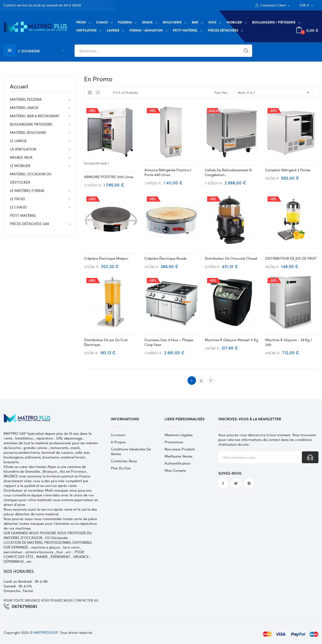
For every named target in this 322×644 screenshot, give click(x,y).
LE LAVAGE (18, 141)
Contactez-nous (124, 461)
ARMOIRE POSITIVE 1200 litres (109, 177)
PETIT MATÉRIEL (23, 215)
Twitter (236, 483)
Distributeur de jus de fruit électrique (106, 342)
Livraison (118, 435)
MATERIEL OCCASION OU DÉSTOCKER (31, 178)
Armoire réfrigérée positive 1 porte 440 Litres (168, 172)
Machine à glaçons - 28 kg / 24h (289, 342)
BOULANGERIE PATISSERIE (31, 124)
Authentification (177, 463)
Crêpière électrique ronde (165, 258)
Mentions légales (179, 435)
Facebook (223, 483)
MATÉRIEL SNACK (24, 108)
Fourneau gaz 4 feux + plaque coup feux (169, 342)
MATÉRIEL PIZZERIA (26, 99)
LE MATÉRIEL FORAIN (27, 190)
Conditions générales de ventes (131, 451)
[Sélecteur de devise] (307, 5)
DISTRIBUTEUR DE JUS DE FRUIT (291, 258)
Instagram (249, 483)
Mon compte (175, 470)
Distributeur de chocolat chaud (231, 258)
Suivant (211, 381)
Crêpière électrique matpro (106, 258)
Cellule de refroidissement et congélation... (228, 172)
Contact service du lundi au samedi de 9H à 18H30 (42, 5)
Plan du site (121, 468)
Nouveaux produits (180, 449)
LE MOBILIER (20, 166)
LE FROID (17, 199)
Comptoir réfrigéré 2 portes (288, 170)
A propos (118, 442)
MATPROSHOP (46, 632)
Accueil (19, 87)
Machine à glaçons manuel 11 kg (231, 340)
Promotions (174, 442)
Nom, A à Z (275, 92)
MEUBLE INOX (21, 157)
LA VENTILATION (23, 149)
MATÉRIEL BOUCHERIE (28, 132)
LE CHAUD (18, 207)
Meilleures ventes (179, 456)
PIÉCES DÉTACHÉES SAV (29, 224)
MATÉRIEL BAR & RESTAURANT (35, 116)
